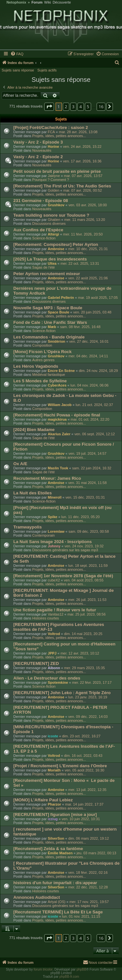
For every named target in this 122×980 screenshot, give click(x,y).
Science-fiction (44, 238)
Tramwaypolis (27, 527)
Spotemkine (58, 682)
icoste (53, 736)
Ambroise (56, 249)
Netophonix (16, 2)
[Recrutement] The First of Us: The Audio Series (62, 186)
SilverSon (56, 838)
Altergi (54, 234)
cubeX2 (54, 580)
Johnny (54, 546)
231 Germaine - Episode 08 (41, 201)
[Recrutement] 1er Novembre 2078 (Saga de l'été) (63, 576)
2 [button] (66, 107)
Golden (54, 190)
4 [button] (81, 107)
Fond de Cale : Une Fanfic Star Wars (50, 322)
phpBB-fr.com (69, 977)
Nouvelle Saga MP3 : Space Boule (48, 308)
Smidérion (57, 341)
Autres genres (43, 360)
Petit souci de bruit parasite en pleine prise (57, 171)
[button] (49, 107)
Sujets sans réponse (18, 70)
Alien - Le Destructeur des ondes (47, 678)
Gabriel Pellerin (61, 298)
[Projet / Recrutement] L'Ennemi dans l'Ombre (60, 766)
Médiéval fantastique (49, 375)
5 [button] (88, 107)
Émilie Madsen (60, 853)
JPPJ (52, 653)
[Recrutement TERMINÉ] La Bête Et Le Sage (58, 912)
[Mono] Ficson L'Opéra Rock (42, 352)
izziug (53, 819)
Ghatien (54, 220)
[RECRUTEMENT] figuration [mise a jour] (55, 815)
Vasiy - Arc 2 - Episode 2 (38, 157)
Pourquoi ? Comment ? (51, 180)
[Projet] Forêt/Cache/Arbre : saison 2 (51, 127)
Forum (37, 2)
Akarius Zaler (59, 434)
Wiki (48, 2)
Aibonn (54, 668)
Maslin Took (58, 468)
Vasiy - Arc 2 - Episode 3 (38, 142)
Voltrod (54, 634)
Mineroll (55, 497)
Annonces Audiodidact (37, 897)
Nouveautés (42, 150)
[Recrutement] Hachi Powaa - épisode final (57, 415)
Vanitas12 (56, 614)
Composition (42, 345)
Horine (54, 146)
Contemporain (43, 535)
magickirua (57, 419)
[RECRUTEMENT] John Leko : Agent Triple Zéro (62, 693)
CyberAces (57, 385)
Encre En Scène (61, 371)
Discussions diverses (49, 223)
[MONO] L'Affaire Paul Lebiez (43, 800)
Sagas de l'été (43, 267)
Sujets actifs (47, 70)
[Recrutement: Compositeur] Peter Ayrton (56, 244)
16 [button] (101, 107)
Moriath (54, 770)
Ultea (52, 263)
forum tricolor (43, 969)
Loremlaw (56, 531)
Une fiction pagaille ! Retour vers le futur (55, 610)
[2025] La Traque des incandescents (50, 259)
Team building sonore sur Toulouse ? (51, 215)
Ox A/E (20, 464)
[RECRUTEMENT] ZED (36, 663)
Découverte (62, 2)
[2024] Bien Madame (34, 430)
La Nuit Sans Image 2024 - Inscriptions (53, 542)
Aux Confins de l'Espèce (38, 230)
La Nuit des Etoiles (33, 493)
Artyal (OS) (57, 902)
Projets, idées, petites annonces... (59, 136)
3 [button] (73, 107)
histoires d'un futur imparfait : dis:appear (55, 883)
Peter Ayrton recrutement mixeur (47, 274)
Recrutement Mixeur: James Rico (47, 478)
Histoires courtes (46, 618)
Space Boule (59, 312)
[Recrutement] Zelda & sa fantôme (48, 849)
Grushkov (56, 205)
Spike (53, 517)
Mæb (52, 327)
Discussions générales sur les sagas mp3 (65, 550)
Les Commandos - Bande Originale (49, 337)
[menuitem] (17, 54)
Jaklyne (54, 176)
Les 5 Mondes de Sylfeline (40, 381)
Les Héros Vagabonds (36, 366)
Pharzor (54, 804)
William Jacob (60, 405)
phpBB (81, 969)
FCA (51, 132)
